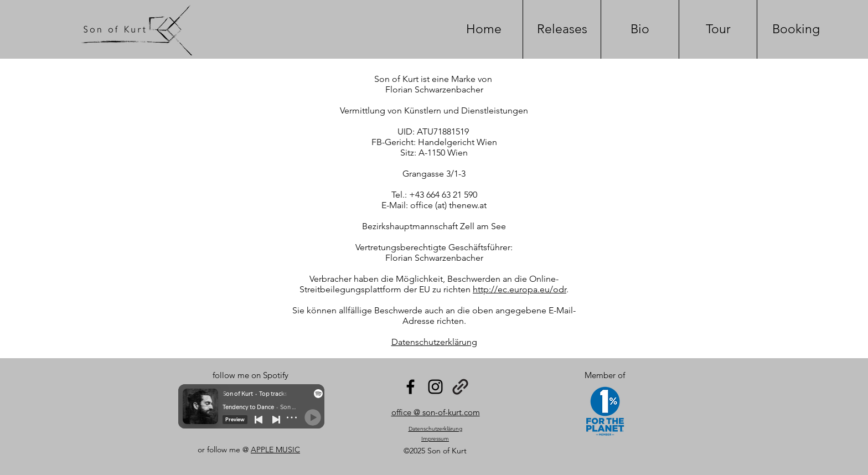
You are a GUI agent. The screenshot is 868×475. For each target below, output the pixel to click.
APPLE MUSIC (275, 450)
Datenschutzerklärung (434, 342)
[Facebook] (410, 387)
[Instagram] (435, 387)
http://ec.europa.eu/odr (520, 289)
